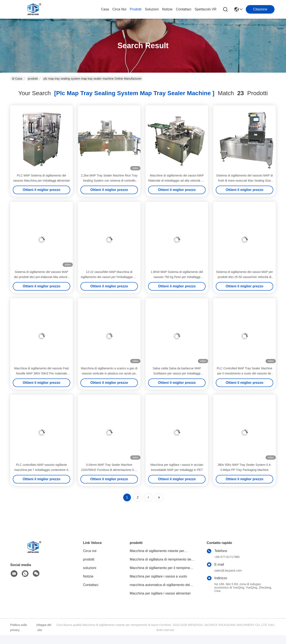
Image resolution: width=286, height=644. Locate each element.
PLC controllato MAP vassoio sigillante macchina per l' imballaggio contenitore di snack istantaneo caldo (41, 470)
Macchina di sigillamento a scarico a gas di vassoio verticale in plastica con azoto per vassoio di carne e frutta (109, 373)
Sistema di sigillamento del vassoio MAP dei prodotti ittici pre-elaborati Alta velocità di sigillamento (41, 277)
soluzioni (152, 9)
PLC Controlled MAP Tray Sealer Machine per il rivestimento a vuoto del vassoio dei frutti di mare (244, 373)
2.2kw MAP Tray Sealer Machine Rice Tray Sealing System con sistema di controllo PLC (109, 181)
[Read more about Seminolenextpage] (148, 497)
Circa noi (119, 9)
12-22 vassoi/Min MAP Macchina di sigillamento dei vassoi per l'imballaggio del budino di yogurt (109, 277)
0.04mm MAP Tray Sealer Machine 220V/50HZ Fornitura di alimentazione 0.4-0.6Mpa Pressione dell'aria (109, 470)
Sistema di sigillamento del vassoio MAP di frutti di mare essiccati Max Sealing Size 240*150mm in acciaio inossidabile (245, 181)
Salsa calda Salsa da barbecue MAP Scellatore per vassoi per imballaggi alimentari (177, 373)
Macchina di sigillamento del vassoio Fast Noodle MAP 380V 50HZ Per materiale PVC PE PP (41, 373)
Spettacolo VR (206, 9)
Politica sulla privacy (19, 627)
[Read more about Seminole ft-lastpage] (159, 497)
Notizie (167, 9)
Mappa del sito (44, 627)
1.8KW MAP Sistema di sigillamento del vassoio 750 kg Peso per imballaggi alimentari (177, 277)
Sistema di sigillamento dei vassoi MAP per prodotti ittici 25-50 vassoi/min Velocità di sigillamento (244, 277)
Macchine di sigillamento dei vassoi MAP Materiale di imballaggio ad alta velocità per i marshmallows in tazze (177, 181)
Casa (105, 9)
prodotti (136, 9)
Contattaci (184, 9)
